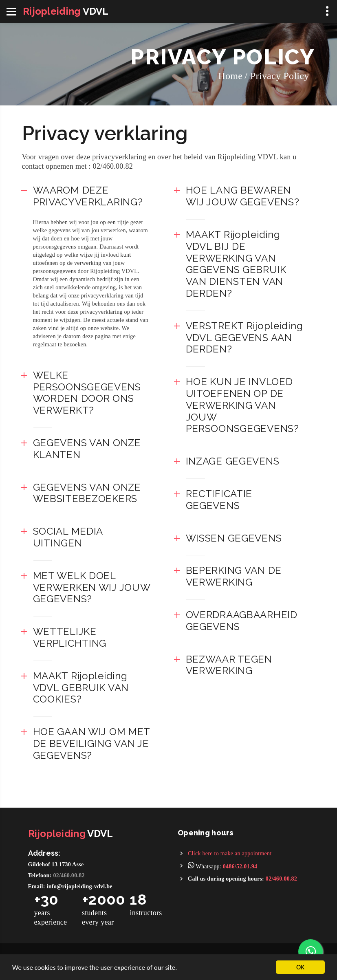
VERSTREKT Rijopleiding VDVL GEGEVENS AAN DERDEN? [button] (244, 338)
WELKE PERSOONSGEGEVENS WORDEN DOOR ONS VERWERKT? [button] (87, 393)
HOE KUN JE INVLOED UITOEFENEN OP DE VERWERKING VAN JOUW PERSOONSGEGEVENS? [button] (242, 405)
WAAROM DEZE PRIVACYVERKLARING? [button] (88, 196)
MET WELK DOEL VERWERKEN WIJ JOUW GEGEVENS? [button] (92, 587)
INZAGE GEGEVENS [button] (233, 461)
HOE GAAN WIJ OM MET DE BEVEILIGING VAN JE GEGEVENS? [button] (92, 743)
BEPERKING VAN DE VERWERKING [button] (234, 576)
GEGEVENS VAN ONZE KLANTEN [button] (87, 449)
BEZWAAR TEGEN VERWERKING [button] (229, 665)
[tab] (92, 196)
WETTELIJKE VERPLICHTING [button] (70, 637)
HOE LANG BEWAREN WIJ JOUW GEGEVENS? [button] (243, 196)
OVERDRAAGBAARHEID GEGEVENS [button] (242, 621)
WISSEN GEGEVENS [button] (234, 538)
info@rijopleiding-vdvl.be (80, 886)
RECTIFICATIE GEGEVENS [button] (219, 500)
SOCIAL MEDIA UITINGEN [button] (68, 537)
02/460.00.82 (69, 875)
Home (230, 76)
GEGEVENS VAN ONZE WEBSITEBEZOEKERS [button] (87, 493)
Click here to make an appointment (230, 853)
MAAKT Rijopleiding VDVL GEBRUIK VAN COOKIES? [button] (81, 688)
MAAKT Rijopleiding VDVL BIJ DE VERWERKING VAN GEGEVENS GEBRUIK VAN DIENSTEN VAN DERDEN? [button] (236, 264)
